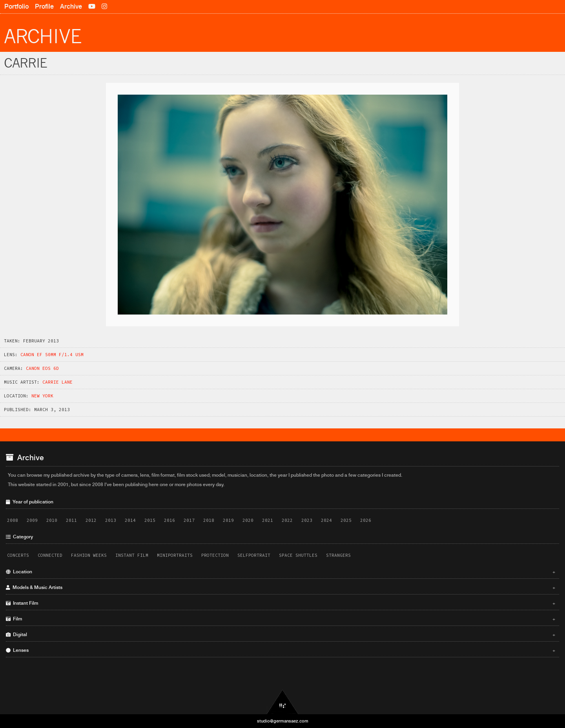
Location (281, 572)
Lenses (281, 650)
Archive (71, 6)
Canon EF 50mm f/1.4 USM (52, 355)
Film (281, 619)
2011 (71, 520)
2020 (248, 520)
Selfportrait (254, 555)
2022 (287, 520)
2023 (307, 520)
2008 (13, 520)
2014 (130, 520)
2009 (32, 520)
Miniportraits (175, 555)
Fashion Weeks (89, 555)
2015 (150, 520)
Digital (281, 635)
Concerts (18, 555)
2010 (52, 520)
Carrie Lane (57, 382)
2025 (346, 520)
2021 (268, 520)
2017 (189, 520)
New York (42, 396)
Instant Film (132, 555)
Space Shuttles (298, 555)
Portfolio (16, 6)
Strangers (338, 555)
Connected (50, 555)
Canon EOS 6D (42, 368)
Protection (215, 555)
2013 (111, 520)
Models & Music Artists (281, 587)
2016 (169, 520)
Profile (44, 6)
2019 (228, 520)
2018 (209, 520)
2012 (91, 520)
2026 (366, 520)
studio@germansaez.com (283, 721)
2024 (326, 520)
